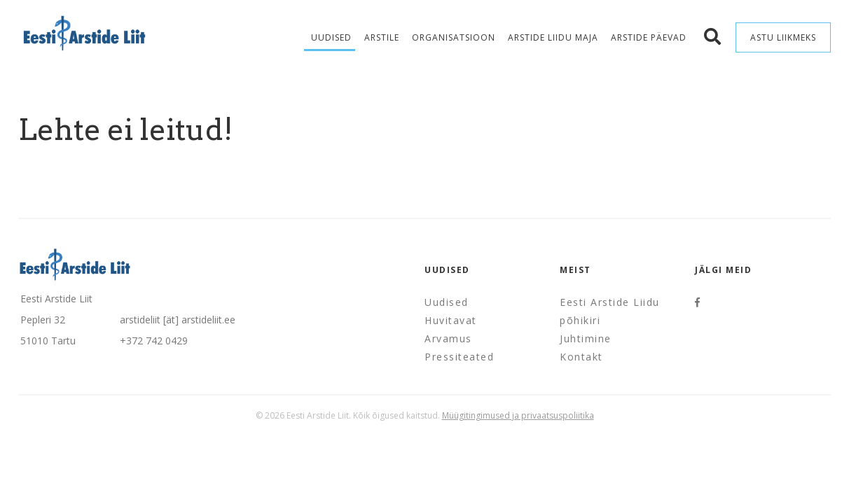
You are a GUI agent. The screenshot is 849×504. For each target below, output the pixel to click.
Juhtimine (586, 338)
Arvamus (448, 338)
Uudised (331, 37)
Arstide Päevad (649, 37)
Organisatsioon (454, 37)
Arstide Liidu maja (553, 37)
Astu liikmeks (783, 37)
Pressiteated (459, 357)
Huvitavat (451, 320)
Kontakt (581, 357)
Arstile (382, 37)
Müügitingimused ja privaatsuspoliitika (518, 415)
